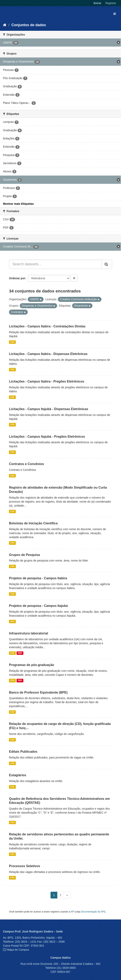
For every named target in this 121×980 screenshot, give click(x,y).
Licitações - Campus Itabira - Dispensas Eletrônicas (48, 354)
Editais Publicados (23, 752)
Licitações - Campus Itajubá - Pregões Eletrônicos (47, 437)
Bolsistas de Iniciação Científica (33, 523)
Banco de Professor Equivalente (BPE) (38, 692)
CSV (12, 342)
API (73, 912)
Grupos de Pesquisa (24, 555)
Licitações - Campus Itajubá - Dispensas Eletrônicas (49, 409)
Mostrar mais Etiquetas (18, 204)
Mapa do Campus (18, 950)
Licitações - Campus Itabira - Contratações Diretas (47, 326)
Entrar (97, 3)
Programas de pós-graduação (32, 665)
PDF (20, 653)
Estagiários (18, 775)
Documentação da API (93, 912)
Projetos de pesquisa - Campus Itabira (38, 578)
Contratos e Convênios (26, 464)
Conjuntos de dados (29, 25)
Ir (74, 278)
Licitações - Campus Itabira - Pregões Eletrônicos (47, 381)
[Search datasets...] (55, 264)
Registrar (111, 3)
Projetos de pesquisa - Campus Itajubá (38, 606)
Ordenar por (17, 278)
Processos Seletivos (25, 866)
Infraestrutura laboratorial (29, 633)
